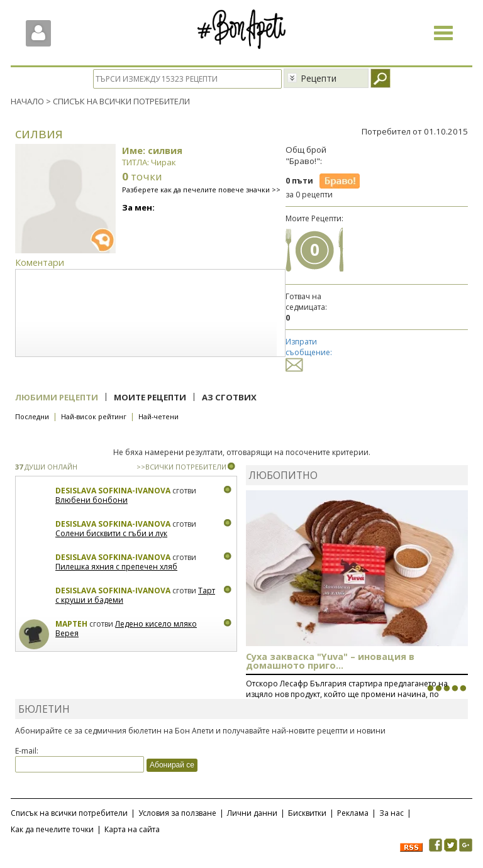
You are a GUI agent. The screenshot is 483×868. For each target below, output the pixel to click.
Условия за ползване (177, 813)
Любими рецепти (57, 397)
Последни (32, 416)
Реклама (353, 813)
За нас (391, 813)
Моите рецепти (150, 397)
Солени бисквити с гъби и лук (111, 533)
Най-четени (158, 416)
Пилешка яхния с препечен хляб (116, 567)
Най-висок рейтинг (94, 416)
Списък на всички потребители (69, 813)
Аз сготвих (229, 397)
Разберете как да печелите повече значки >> (201, 190)
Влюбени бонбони (92, 500)
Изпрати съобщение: (309, 353)
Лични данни (252, 813)
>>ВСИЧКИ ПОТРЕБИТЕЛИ (181, 467)
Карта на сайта (132, 829)
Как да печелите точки (52, 829)
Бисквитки (307, 813)
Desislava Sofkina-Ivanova (113, 491)
